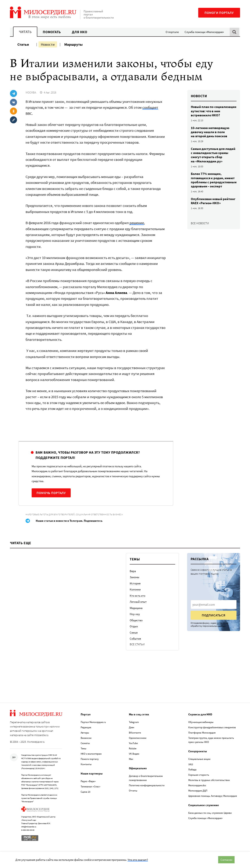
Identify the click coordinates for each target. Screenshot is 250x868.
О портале (172, 32)
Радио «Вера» (88, 781)
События (135, 639)
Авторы (85, 733)
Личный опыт (138, 602)
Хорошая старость (199, 775)
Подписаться (214, 615)
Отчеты (133, 791)
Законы (134, 577)
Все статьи (137, 644)
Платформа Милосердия (202, 733)
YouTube (133, 743)
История (135, 583)
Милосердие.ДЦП (198, 791)
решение (137, 223)
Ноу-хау (135, 614)
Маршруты (73, 44)
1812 (191, 764)
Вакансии (86, 738)
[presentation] (214, 604)
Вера (133, 571)
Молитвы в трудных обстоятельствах (209, 780)
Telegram (134, 722)
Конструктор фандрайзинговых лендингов (212, 727)
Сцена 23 (85, 792)
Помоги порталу (219, 13)
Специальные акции (199, 759)
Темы (83, 748)
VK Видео (134, 754)
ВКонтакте (135, 733)
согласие (221, 623)
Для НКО (80, 32)
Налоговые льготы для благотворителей (50, 514)
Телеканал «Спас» (91, 787)
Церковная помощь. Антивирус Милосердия (213, 796)
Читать (25, 32)
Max (131, 759)
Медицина (136, 608)
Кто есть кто (137, 596)
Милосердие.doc (197, 785)
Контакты (86, 764)
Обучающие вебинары (201, 722)
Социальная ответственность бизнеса (99, 514)
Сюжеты (85, 743)
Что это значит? (138, 860)
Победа (192, 770)
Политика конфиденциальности (147, 785)
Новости (48, 44)
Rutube (133, 748)
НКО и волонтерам (91, 754)
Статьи (23, 44)
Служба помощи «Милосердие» (204, 32)
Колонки (135, 589)
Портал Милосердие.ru (93, 722)
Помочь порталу (51, 493)
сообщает (150, 107)
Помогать (52, 32)
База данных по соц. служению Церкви (210, 813)
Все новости (200, 223)
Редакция (86, 727)
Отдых (134, 626)
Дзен (132, 727)
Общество (136, 620)
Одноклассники (138, 738)
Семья (134, 633)
